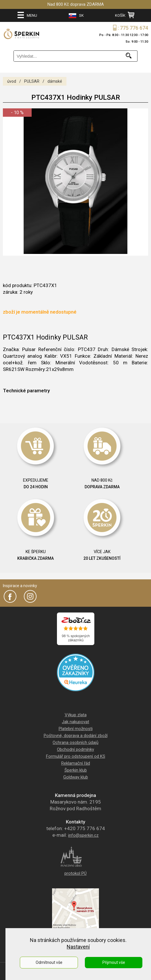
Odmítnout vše (49, 962)
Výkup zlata (76, 715)
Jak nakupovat (75, 722)
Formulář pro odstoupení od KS (76, 756)
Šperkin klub (76, 770)
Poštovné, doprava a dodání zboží (76, 736)
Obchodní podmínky (75, 749)
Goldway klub (76, 777)
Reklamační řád (76, 763)
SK (76, 16)
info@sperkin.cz (83, 835)
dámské (55, 81)
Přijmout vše (114, 962)
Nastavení (78, 947)
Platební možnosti (76, 729)
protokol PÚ (75, 873)
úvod (12, 81)
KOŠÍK (125, 15)
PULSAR (32, 81)
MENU (27, 15)
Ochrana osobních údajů (75, 742)
